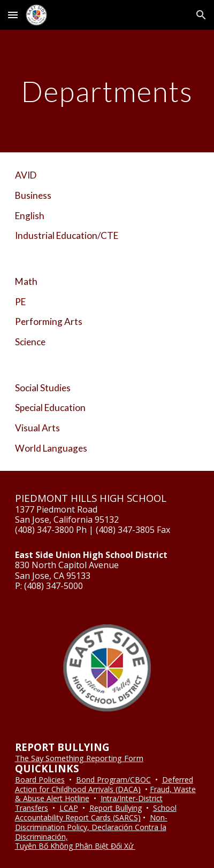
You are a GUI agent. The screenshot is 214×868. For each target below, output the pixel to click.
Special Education (50, 408)
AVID (26, 175)
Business (33, 195)
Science (30, 342)
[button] (13, 15)
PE (20, 302)
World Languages (51, 448)
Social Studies (43, 388)
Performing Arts (49, 321)
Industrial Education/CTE (67, 235)
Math (26, 281)
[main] (107, 91)
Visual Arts (37, 428)
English (30, 216)
